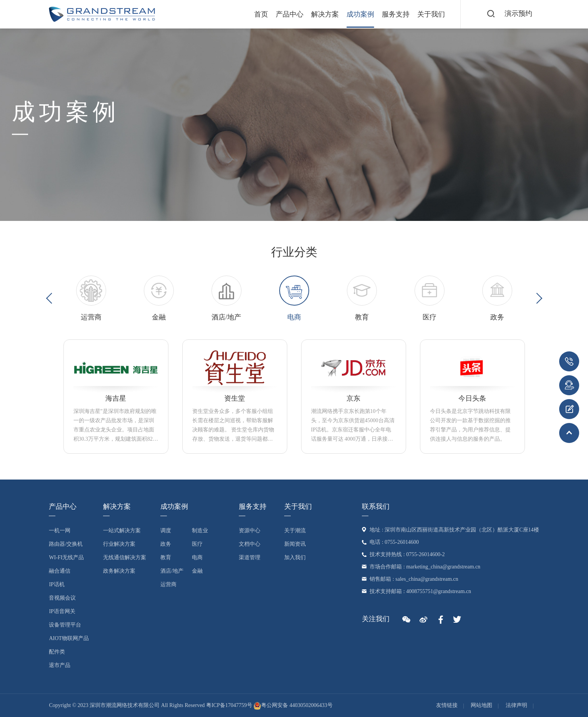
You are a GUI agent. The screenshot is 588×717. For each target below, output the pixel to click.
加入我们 (295, 557)
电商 (197, 557)
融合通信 (60, 571)
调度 (166, 531)
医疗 (197, 544)
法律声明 (516, 705)
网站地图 (481, 705)
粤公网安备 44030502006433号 (293, 705)
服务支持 (396, 14)
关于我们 (431, 14)
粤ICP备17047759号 (229, 705)
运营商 (168, 584)
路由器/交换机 (66, 544)
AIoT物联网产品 (69, 638)
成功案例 (360, 14)
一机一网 (60, 531)
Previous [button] (51, 298)
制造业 (200, 531)
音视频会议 (62, 598)
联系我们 (376, 506)
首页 (261, 14)
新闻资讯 (295, 544)
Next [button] (536, 298)
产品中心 (290, 14)
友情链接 (447, 705)
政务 (166, 544)
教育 (166, 557)
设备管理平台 (65, 625)
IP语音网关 (62, 611)
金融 (197, 571)
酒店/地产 (172, 571)
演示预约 (518, 14)
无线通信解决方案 (125, 557)
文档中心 (250, 544)
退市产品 (60, 665)
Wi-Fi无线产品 (66, 557)
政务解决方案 (119, 571)
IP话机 (57, 584)
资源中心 (250, 531)
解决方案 (325, 14)
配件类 (57, 652)
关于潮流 (295, 531)
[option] (91, 299)
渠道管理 (250, 557)
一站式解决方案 (122, 531)
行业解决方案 (119, 544)
